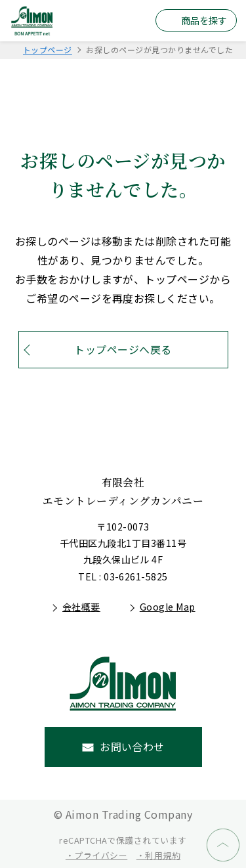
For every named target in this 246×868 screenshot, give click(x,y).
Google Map (168, 607)
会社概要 (81, 607)
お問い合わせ (132, 747)
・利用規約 (158, 855)
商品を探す (204, 20)
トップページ (48, 50)
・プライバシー (96, 855)
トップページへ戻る (123, 349)
